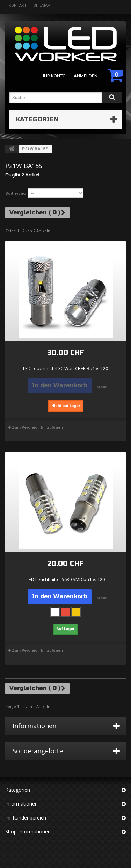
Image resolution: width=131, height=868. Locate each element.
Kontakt (18, 5)
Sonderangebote (38, 751)
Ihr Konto (54, 76)
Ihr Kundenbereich (26, 818)
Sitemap (42, 5)
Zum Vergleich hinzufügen (37, 427)
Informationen (34, 726)
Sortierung (15, 193)
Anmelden (86, 76)
